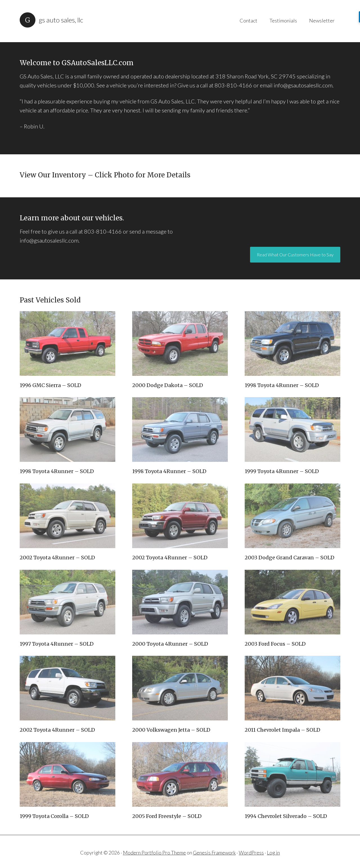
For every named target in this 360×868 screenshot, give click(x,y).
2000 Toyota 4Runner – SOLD (170, 633)
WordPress (251, 842)
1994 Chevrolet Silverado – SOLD (286, 805)
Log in (273, 842)
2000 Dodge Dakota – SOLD (168, 375)
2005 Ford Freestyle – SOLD (167, 805)
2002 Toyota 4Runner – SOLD (57, 547)
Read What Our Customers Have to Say (295, 242)
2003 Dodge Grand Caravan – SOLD (290, 547)
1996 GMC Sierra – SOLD (50, 375)
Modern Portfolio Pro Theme (154, 842)
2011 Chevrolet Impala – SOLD (283, 719)
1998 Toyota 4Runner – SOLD (282, 375)
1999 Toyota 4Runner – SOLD (282, 461)
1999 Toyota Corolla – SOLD (54, 805)
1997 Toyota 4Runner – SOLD (57, 633)
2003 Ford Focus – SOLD (275, 633)
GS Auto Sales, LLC (61, 20)
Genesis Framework (214, 842)
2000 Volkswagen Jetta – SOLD (171, 719)
